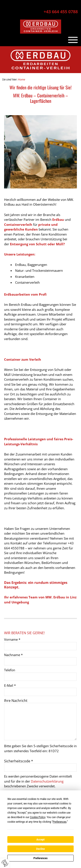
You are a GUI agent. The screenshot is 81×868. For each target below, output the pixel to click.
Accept (41, 840)
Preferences (41, 858)
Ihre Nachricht (16, 701)
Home (21, 79)
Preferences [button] (60, 822)
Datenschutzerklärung (47, 781)
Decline (40, 849)
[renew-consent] (5, 863)
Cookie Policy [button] (37, 817)
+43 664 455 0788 (61, 12)
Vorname (12, 639)
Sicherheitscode (19, 761)
